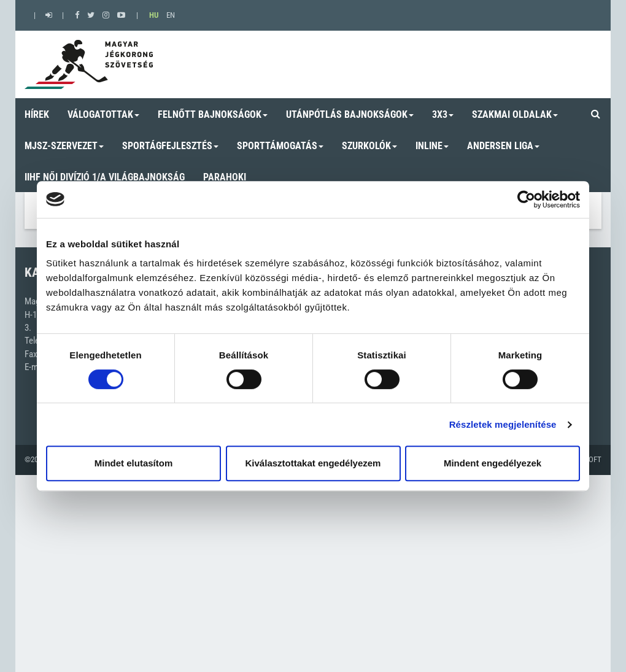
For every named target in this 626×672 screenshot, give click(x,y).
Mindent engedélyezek (493, 463)
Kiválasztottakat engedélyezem (313, 463)
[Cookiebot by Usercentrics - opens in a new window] (526, 199)
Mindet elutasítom (134, 463)
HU (154, 15)
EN (171, 15)
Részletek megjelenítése (503, 424)
